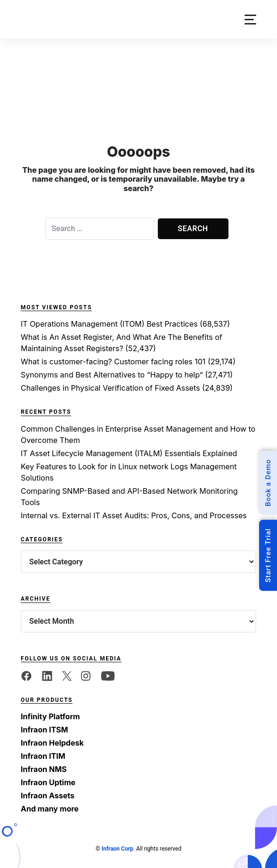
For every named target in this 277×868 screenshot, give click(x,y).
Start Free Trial (268, 555)
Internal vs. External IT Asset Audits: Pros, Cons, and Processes (134, 515)
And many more (50, 809)
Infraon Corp (117, 849)
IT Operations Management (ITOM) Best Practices (109, 324)
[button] (250, 20)
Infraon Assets (48, 796)
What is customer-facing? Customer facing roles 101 (113, 362)
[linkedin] (47, 675)
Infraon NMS (44, 769)
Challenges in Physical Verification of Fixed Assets (110, 388)
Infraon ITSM (44, 730)
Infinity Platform (50, 716)
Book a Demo (268, 483)
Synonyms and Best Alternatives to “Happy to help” (112, 375)
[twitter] (67, 675)
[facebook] (26, 675)
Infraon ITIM (43, 756)
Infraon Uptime (48, 782)
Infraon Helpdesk (52, 743)
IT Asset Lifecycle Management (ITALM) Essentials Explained (129, 453)
